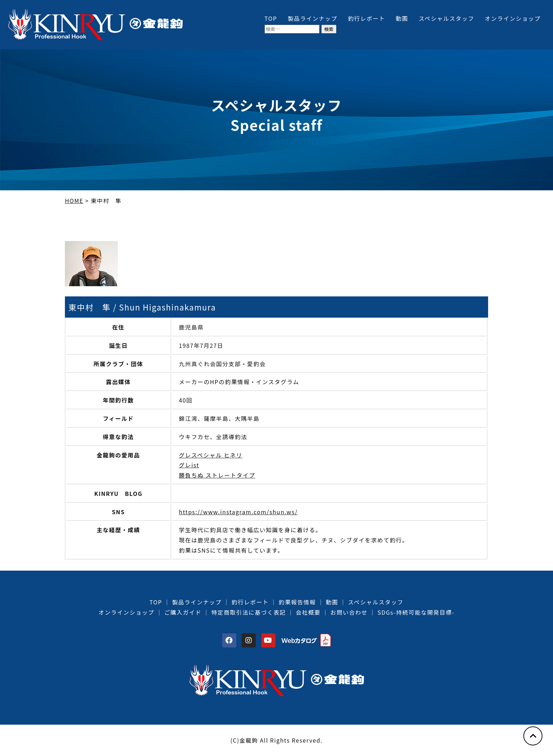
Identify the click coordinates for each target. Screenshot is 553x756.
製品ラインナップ (313, 18)
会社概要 (308, 612)
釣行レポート (367, 18)
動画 (402, 18)
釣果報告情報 (297, 602)
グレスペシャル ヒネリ (211, 455)
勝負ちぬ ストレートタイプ (217, 475)
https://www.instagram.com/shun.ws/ (238, 512)
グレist (189, 465)
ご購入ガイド (183, 612)
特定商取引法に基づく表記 (248, 612)
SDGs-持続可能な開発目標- (416, 612)
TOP (271, 18)
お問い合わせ (349, 612)
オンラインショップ (513, 18)
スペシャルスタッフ (446, 18)
